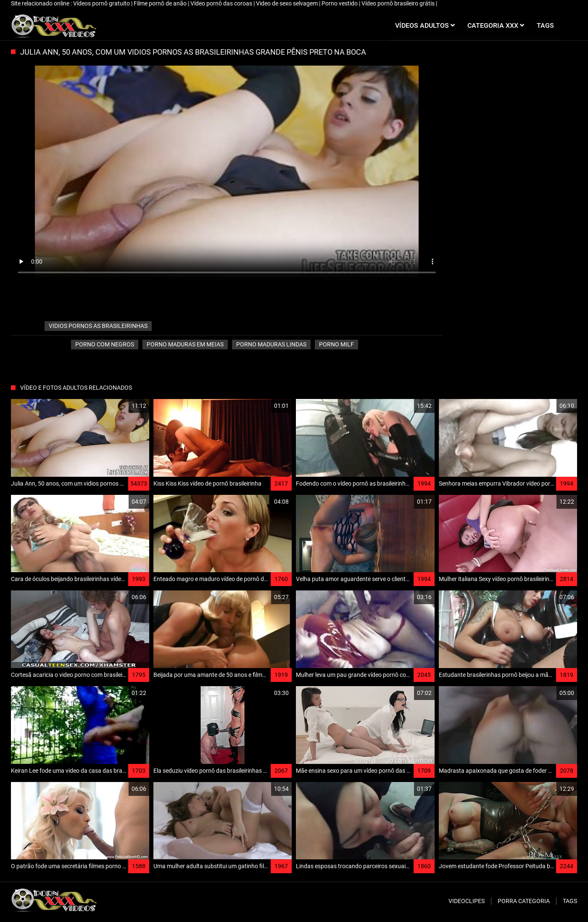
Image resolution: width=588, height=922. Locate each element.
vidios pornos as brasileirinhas (98, 326)
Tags (570, 901)
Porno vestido (340, 3)
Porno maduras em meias (185, 344)
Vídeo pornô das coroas (222, 3)
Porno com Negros (105, 344)
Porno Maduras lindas (271, 344)
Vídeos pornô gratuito (102, 3)
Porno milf (336, 344)
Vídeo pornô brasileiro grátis (399, 3)
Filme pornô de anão (161, 3)
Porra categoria (524, 901)
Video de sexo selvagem (287, 3)
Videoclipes (467, 901)
